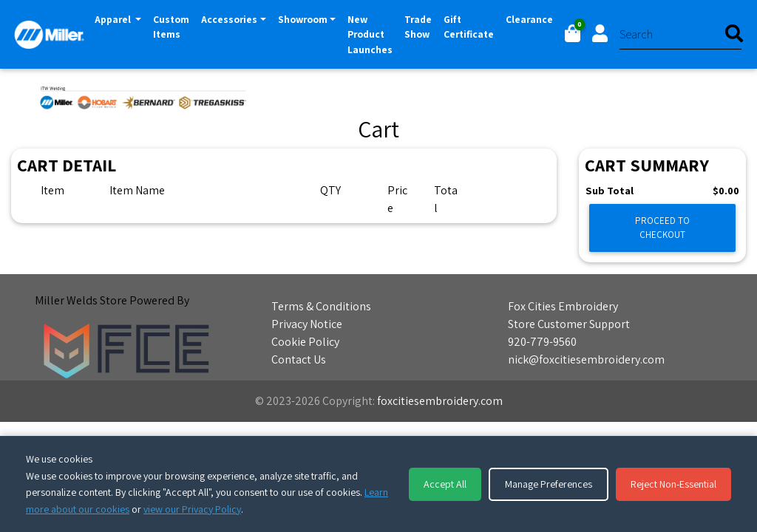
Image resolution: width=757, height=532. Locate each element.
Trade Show (418, 27)
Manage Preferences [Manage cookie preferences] (549, 484)
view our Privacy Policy (192, 509)
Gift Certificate (469, 27)
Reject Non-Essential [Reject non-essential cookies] (673, 484)
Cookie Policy (305, 342)
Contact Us (299, 359)
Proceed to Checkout (662, 228)
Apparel (121, 18)
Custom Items (171, 27)
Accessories (229, 19)
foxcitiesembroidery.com (440, 401)
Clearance (529, 19)
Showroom (303, 19)
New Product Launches (370, 34)
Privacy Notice (307, 324)
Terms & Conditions (321, 306)
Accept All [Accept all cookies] (445, 484)
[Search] (680, 34)
